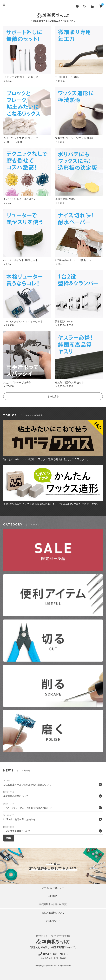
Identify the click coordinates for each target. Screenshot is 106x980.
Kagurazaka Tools (51, 966)
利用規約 (53, 896)
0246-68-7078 (55, 954)
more (9, 838)
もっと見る (53, 396)
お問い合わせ (53, 921)
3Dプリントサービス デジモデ (49, 936)
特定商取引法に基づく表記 (53, 904)
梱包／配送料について (53, 913)
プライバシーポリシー (53, 888)
